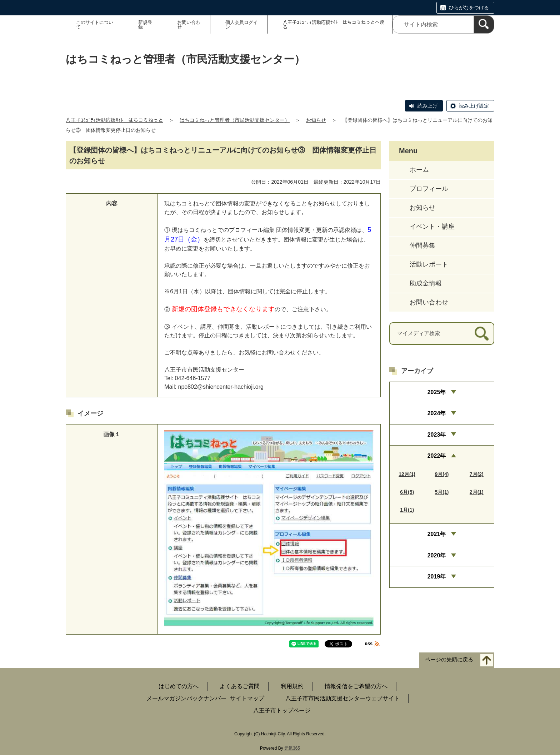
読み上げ (427, 106)
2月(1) (477, 492)
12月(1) (407, 474)
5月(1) (442, 492)
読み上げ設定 (474, 106)
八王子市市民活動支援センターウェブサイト (342, 698)
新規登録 (145, 25)
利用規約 (292, 686)
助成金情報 (426, 283)
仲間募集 (422, 245)
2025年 (437, 392)
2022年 (437, 456)
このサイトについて (95, 25)
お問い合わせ (189, 25)
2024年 (437, 413)
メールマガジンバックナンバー (186, 698)
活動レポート (429, 264)
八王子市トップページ (282, 711)
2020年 (437, 555)
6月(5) (407, 492)
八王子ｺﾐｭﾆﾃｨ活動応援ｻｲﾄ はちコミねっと (114, 120)
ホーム (419, 170)
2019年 (437, 577)
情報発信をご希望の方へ (356, 686)
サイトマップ (247, 698)
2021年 (437, 534)
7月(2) (477, 474)
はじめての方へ (179, 686)
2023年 (437, 435)
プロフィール (429, 189)
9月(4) (442, 474)
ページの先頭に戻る (449, 659)
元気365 (292, 748)
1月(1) (407, 510)
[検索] (484, 24)
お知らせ (316, 120)
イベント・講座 (432, 227)
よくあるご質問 (240, 686)
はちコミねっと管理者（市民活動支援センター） (235, 120)
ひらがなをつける (469, 8)
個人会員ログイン (242, 25)
